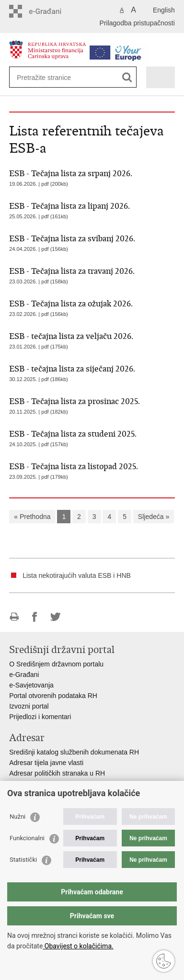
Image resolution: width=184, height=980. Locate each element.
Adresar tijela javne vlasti (46, 763)
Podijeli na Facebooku (35, 617)
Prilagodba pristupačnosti (137, 23)
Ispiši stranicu (14, 617)
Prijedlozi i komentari (40, 717)
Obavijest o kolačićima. (78, 946)
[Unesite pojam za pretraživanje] (52, 77)
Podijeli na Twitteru (55, 617)
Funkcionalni (27, 838)
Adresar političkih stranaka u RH (57, 773)
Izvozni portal (29, 706)
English (164, 10)
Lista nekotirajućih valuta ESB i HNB (77, 575)
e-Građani (24, 675)
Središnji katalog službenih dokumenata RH (74, 752)
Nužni (17, 817)
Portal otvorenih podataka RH (53, 696)
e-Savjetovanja (31, 685)
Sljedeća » (154, 517)
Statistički (23, 860)
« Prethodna (32, 517)
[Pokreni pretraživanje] (127, 77)
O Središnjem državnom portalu (56, 664)
